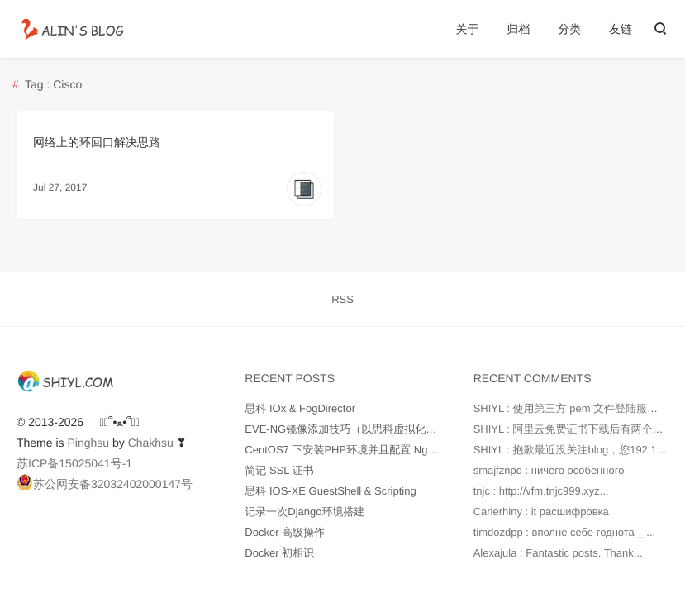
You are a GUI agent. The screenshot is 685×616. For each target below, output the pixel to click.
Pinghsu (88, 443)
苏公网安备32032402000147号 (105, 482)
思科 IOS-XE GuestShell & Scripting (330, 491)
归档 (518, 29)
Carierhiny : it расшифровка (541, 512)
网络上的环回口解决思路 (97, 142)
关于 (467, 29)
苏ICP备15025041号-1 (74, 463)
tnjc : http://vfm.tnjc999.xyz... (541, 491)
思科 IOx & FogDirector (300, 408)
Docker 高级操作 (285, 532)
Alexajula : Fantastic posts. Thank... (558, 553)
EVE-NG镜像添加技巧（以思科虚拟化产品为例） (362, 429)
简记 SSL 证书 (279, 470)
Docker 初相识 (279, 553)
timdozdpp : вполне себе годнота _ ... (564, 532)
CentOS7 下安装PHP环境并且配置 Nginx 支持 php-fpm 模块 (388, 450)
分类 (569, 29)
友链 (621, 29)
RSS (342, 299)
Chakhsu (151, 443)
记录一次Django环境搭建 (304, 512)
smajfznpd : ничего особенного (549, 470)
